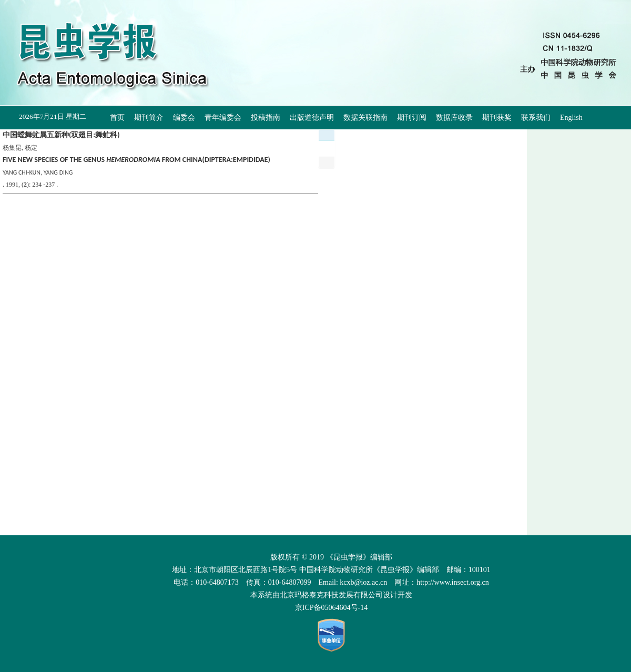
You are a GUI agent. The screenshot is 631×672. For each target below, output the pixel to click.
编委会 (184, 118)
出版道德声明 (312, 118)
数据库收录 (454, 118)
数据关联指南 (365, 118)
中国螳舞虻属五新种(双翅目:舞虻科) (61, 135)
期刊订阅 (412, 118)
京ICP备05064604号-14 (331, 608)
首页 (117, 118)
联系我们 (536, 118)
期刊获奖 (497, 118)
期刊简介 (149, 118)
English (571, 118)
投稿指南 (266, 118)
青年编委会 (223, 118)
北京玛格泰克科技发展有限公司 (331, 595)
